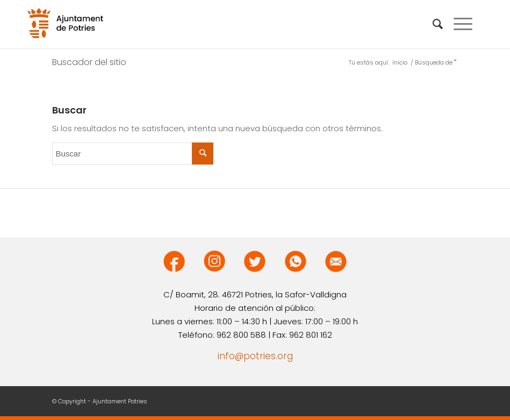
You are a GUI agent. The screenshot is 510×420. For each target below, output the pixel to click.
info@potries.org (255, 356)
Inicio (400, 63)
